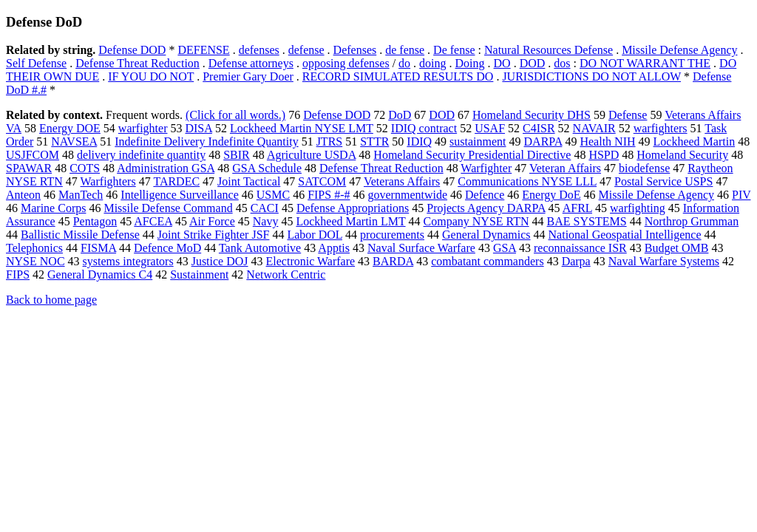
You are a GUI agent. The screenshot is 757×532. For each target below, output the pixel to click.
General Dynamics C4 (100, 274)
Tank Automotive (260, 248)
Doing (470, 63)
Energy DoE (551, 195)
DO (502, 63)
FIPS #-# (329, 195)
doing (432, 63)
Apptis (334, 248)
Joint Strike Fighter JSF (214, 235)
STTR (374, 141)
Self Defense (36, 63)
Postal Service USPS (663, 181)
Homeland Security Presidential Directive (472, 155)
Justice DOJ (220, 261)
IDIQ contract (424, 128)
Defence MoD (167, 248)
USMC (273, 195)
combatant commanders (487, 261)
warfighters (661, 128)
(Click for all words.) (235, 115)
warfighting (638, 208)
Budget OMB (677, 248)
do (404, 63)
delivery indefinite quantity (141, 155)
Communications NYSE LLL (527, 181)
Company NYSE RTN (476, 221)
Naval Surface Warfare (421, 248)
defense (306, 50)
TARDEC (176, 181)
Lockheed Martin (695, 141)
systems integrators (128, 261)
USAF (490, 128)
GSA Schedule (267, 168)
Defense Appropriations (353, 208)
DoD (400, 115)
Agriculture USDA (311, 155)
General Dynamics (486, 235)
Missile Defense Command (168, 208)
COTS (85, 168)
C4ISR (539, 128)
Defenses (355, 50)
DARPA (543, 141)
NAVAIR (594, 128)
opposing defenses (346, 63)
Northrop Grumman (692, 221)
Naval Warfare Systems (664, 261)
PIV (741, 195)
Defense (628, 115)
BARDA (393, 261)
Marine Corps (53, 208)
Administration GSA (166, 168)
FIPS (18, 274)
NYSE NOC (35, 261)
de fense (405, 50)
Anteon (23, 195)
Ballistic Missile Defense (80, 235)
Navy (266, 221)
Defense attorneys (251, 63)
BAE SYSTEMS (587, 221)
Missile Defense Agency (679, 50)
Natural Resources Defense (549, 50)
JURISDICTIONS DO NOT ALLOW (591, 76)
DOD (533, 63)
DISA (198, 128)
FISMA (98, 248)
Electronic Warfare (311, 261)
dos (562, 63)
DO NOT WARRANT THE (645, 63)
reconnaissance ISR (580, 248)
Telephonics (34, 248)
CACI (265, 208)
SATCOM (322, 181)
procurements (392, 235)
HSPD (604, 155)
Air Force (212, 221)
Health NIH (607, 141)
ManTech (81, 195)
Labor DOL (315, 235)
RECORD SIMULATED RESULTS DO (398, 76)
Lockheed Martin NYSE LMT (302, 128)
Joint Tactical (249, 181)
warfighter (143, 128)
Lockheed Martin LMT (350, 221)
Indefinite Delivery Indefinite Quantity (206, 141)
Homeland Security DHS (532, 115)
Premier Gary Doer (248, 76)
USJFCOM (33, 155)
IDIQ (419, 141)
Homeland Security (682, 155)
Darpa (576, 261)
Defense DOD (132, 50)
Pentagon (95, 221)
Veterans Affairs (402, 181)
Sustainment (199, 274)
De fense (454, 50)
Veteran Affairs (565, 168)
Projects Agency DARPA (486, 208)
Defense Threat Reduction (138, 63)
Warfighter (486, 168)
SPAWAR (29, 168)
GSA (505, 248)
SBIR (237, 155)
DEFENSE (203, 50)
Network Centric (286, 274)
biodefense (644, 168)
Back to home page (51, 300)
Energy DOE (70, 128)
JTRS (330, 141)
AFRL (577, 208)
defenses (259, 50)
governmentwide (408, 195)
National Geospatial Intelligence (625, 235)
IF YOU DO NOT (151, 76)
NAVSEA (74, 141)
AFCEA (153, 221)
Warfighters (108, 181)
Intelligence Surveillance (179, 195)
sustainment (478, 141)
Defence (485, 195)
